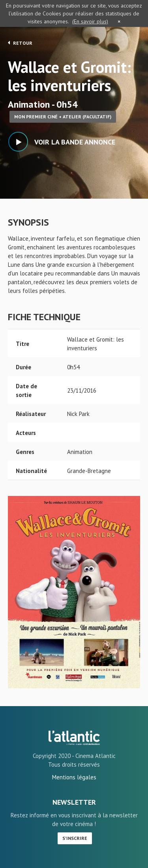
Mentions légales (74, 777)
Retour (20, 43)
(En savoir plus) (90, 21)
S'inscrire (75, 838)
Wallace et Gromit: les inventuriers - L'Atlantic (74, 738)
